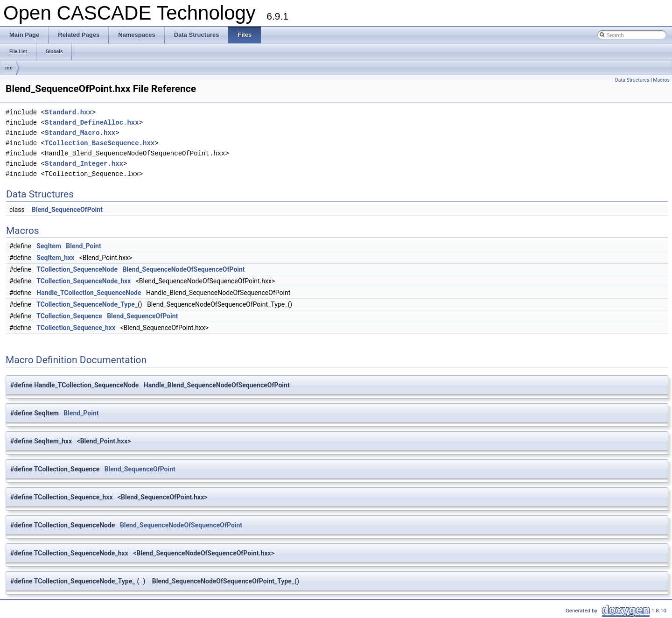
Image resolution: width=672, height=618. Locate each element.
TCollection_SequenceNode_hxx (84, 281)
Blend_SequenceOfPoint (67, 210)
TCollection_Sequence (69, 316)
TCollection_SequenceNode (77, 269)
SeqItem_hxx (55, 258)
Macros (661, 80)
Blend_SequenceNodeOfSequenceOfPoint (183, 269)
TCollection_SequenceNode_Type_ (87, 304)
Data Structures (632, 80)
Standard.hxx (68, 112)
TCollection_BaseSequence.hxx (100, 143)
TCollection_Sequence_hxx (76, 328)
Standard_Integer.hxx (84, 164)
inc (9, 68)
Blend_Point (83, 246)
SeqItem (49, 246)
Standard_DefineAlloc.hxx (92, 123)
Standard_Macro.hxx (80, 133)
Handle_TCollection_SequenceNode (89, 293)
